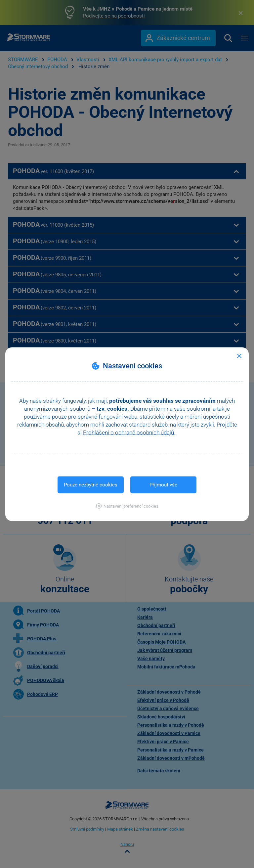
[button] (127, 506)
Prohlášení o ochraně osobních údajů (129, 432)
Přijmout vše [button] (163, 484)
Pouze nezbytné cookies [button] (91, 484)
